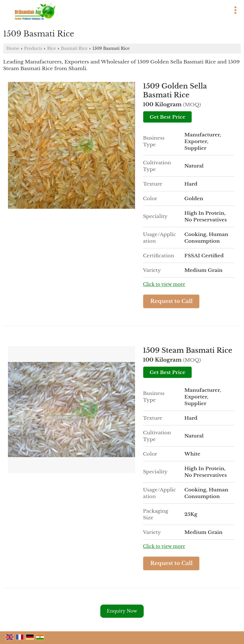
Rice (51, 48)
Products (33, 48)
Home (13, 48)
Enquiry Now (122, 611)
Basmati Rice (74, 48)
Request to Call (172, 301)
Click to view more (164, 284)
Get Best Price (167, 117)
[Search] (150, 9)
